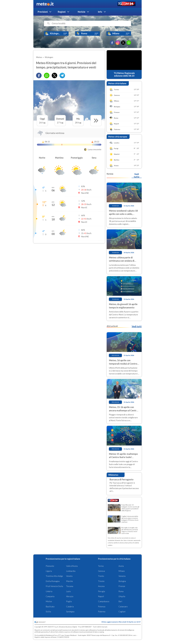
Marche (70, 581)
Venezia (122, 576)
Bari (120, 601)
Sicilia (48, 612)
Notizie (82, 12)
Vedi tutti (137, 326)
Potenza (102, 606)
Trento (101, 576)
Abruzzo (70, 596)
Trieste (101, 581)
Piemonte (50, 566)
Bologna (122, 581)
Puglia (69, 601)
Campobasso (104, 601)
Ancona (101, 586)
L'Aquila (122, 596)
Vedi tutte (137, 175)
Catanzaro (123, 606)
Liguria (49, 571)
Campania (50, 596)
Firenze (122, 586)
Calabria (70, 606)
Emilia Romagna (53, 581)
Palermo (102, 612)
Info (100, 12)
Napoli (101, 596)
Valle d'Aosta (72, 566)
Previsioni (43, 12)
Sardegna (70, 612)
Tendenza (115, 206)
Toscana (70, 586)
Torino (101, 566)
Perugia (102, 591)
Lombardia (71, 571)
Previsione (115, 355)
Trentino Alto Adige (54, 576)
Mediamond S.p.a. (52, 635)
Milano (122, 571)
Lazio (68, 591)
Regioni (62, 12)
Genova (101, 571)
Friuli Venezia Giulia (54, 586)
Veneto (69, 576)
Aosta (121, 566)
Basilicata (50, 606)
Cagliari (122, 612)
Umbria (49, 591)
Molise (49, 601)
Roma (121, 591)
